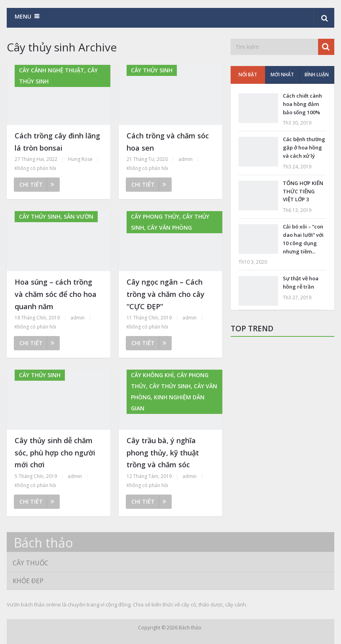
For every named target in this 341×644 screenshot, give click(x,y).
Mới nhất (282, 75)
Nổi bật (248, 75)
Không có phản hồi (35, 168)
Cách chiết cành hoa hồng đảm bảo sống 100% (302, 104)
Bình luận (317, 75)
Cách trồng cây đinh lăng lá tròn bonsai (57, 142)
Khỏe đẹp (28, 581)
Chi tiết (37, 184)
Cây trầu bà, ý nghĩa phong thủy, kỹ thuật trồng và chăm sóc (163, 452)
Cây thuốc (30, 563)
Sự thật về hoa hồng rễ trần (301, 282)
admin (186, 159)
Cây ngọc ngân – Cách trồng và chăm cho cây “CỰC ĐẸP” (166, 294)
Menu (23, 16)
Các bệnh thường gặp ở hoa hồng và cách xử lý (304, 147)
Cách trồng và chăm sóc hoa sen (168, 142)
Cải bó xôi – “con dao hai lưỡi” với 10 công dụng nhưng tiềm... (303, 239)
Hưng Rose (80, 159)
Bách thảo (43, 543)
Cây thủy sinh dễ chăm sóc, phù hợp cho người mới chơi (55, 452)
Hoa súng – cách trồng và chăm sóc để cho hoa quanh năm (56, 294)
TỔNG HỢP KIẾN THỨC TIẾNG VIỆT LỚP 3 (303, 191)
